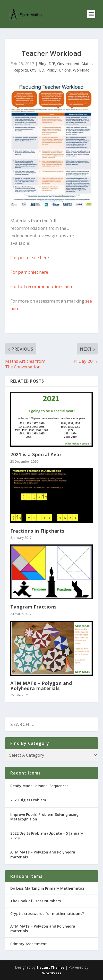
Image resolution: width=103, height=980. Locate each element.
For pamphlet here (29, 272)
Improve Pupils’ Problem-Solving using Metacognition (44, 817)
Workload (81, 70)
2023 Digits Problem (28, 800)
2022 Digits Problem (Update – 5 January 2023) (47, 836)
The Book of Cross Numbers (36, 901)
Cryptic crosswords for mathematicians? (47, 914)
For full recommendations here (42, 286)
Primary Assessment (29, 944)
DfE (52, 64)
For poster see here (30, 258)
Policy (51, 70)
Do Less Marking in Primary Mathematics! (48, 888)
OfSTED (37, 70)
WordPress (52, 973)
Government (68, 64)
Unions (65, 70)
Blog (43, 64)
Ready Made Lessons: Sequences (39, 786)
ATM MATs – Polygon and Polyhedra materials (41, 686)
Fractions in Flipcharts (37, 531)
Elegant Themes (50, 967)
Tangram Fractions (33, 607)
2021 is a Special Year (36, 454)
